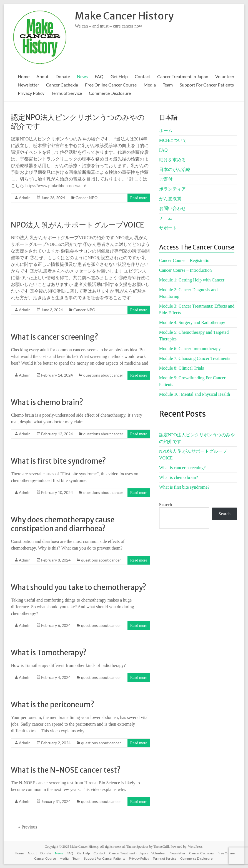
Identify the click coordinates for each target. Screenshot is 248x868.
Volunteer (225, 76)
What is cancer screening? (54, 337)
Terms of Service (67, 93)
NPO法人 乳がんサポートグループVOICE (77, 225)
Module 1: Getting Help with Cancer (192, 280)
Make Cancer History (124, 16)
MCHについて (173, 140)
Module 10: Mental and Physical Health (195, 394)
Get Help (119, 76)
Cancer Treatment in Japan (183, 76)
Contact (142, 76)
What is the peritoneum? (52, 705)
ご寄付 (166, 179)
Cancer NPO (87, 198)
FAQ (99, 76)
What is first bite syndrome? (58, 461)
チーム (166, 218)
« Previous (27, 827)
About (42, 76)
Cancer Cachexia (62, 85)
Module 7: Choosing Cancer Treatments (195, 358)
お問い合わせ (172, 208)
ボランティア (172, 189)
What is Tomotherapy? (49, 653)
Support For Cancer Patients (207, 85)
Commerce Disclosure (110, 93)
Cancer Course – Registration (185, 260)
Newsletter (28, 85)
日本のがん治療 (175, 170)
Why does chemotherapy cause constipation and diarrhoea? (63, 524)
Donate (63, 76)
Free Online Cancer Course (111, 85)
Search (166, 505)
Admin (25, 198)
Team (168, 85)
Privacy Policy (31, 93)
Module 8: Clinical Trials (181, 368)
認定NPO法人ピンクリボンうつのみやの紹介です (78, 122)
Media (150, 85)
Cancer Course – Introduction (186, 270)
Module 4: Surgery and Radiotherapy (192, 322)
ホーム (166, 131)
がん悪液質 (170, 199)
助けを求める (172, 160)
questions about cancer (103, 375)
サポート (168, 228)
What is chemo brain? (47, 402)
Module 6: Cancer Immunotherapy (190, 349)
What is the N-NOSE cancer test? (66, 770)
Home (24, 76)
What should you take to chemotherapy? (78, 587)
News (82, 76)
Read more (139, 198)
